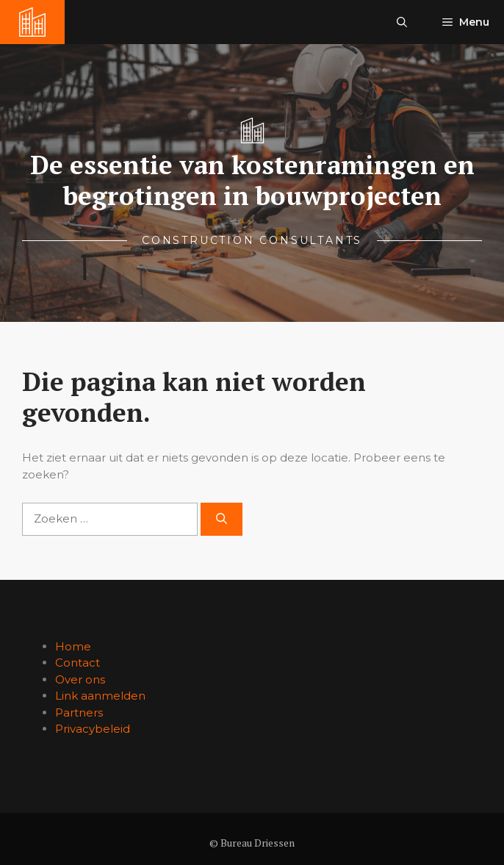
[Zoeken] (222, 519)
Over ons (80, 679)
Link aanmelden (100, 696)
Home (73, 646)
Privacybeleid (93, 729)
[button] (402, 22)
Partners (79, 713)
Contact (78, 663)
